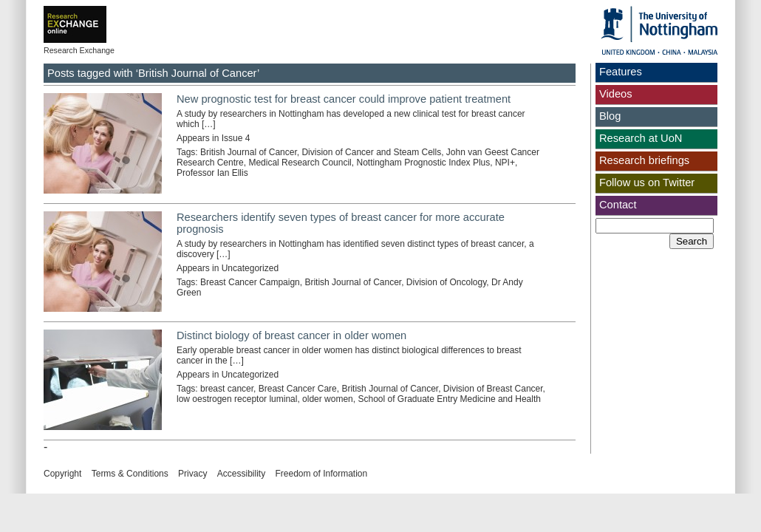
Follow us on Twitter (647, 183)
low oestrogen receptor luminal (237, 399)
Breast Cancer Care (298, 389)
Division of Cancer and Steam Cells (371, 152)
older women (328, 399)
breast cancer (227, 389)
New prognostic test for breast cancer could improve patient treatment (344, 99)
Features (621, 72)
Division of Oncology (447, 282)
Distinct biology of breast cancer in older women (291, 335)
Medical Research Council (300, 163)
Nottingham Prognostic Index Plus (423, 163)
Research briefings (644, 160)
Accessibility (241, 474)
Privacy (192, 474)
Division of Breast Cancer (493, 389)
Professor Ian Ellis (212, 173)
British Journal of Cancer (249, 152)
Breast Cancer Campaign (250, 282)
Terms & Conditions (130, 474)
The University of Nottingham (659, 30)
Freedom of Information (321, 474)
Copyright (62, 474)
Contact (618, 205)
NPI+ (505, 163)
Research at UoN (641, 138)
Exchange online (98, 14)
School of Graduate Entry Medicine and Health (449, 399)
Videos (616, 94)
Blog (610, 116)
